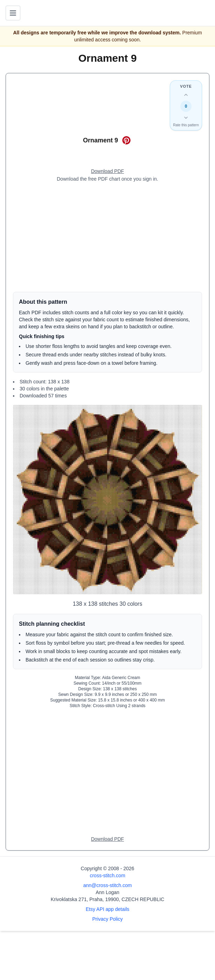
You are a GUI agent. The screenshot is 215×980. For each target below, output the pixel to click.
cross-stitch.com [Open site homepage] (107, 875)
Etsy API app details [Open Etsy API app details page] (108, 909)
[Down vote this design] (186, 118)
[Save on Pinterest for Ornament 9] (126, 140)
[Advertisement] (107, 237)
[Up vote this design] (186, 95)
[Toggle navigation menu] (13, 13)
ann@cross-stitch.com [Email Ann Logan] (108, 885)
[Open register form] (107, 172)
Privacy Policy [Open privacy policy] (107, 919)
